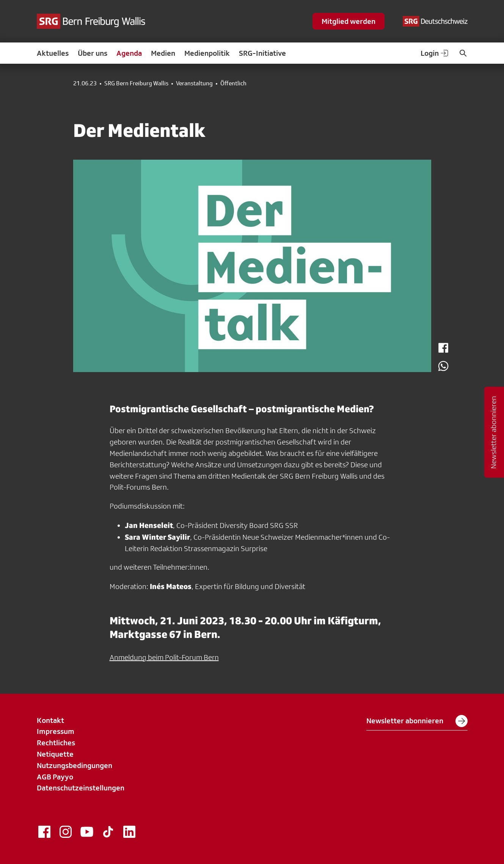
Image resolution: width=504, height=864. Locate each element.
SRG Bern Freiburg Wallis (136, 83)
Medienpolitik (207, 53)
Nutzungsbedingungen (75, 765)
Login (435, 53)
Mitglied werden (349, 21)
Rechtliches (56, 743)
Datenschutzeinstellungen (81, 788)
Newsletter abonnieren (417, 721)
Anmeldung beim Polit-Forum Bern (164, 657)
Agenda (129, 53)
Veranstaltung (194, 83)
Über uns (93, 53)
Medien (163, 53)
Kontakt (50, 720)
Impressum (56, 731)
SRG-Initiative (262, 53)
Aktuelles (53, 53)
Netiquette (55, 754)
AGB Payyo (55, 777)
